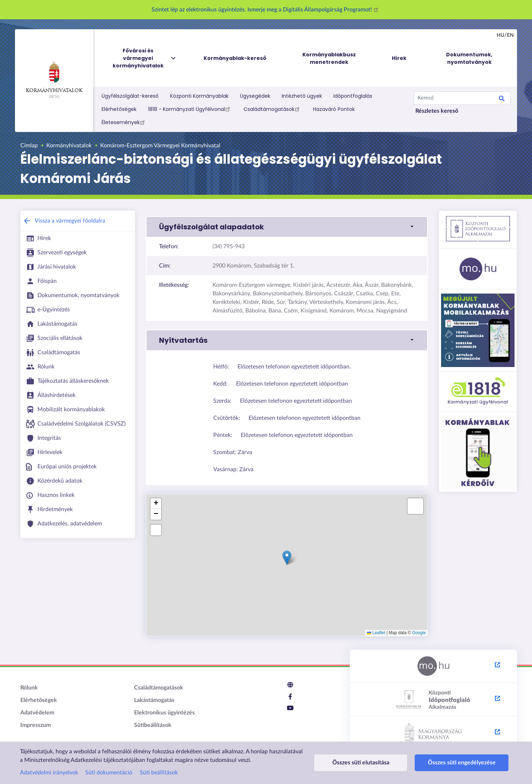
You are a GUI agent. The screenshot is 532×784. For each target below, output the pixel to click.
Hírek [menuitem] (399, 58)
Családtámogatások (273, 109)
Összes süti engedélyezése (445, 763)
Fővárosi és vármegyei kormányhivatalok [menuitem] (145, 58)
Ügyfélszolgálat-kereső (130, 96)
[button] (287, 227)
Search (502, 100)
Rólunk (29, 688)
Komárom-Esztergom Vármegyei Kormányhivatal (160, 146)
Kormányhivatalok (54, 77)
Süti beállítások (159, 773)
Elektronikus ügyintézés (164, 713)
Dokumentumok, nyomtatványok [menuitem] (469, 58)
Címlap (29, 146)
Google (419, 633)
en (510, 35)
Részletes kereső (437, 111)
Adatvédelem (37, 713)
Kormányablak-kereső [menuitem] (235, 58)
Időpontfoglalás (353, 96)
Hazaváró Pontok (334, 109)
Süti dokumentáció (109, 773)
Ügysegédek (255, 96)
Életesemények (124, 122)
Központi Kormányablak (199, 96)
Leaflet (376, 633)
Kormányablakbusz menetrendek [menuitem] (329, 58)
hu (500, 35)
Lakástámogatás (154, 700)
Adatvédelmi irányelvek (49, 773)
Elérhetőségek (119, 109)
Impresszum (35, 725)
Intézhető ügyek (302, 96)
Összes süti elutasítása (355, 763)
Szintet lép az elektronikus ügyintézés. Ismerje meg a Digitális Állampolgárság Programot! (266, 10)
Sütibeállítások (153, 725)
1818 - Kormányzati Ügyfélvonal (190, 109)
